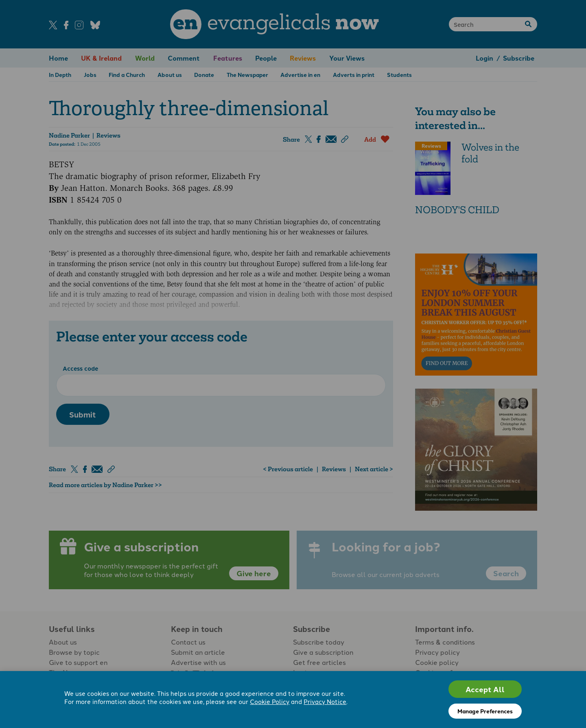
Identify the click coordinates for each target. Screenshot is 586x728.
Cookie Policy (270, 701)
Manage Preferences (485, 711)
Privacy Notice (325, 701)
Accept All (485, 689)
